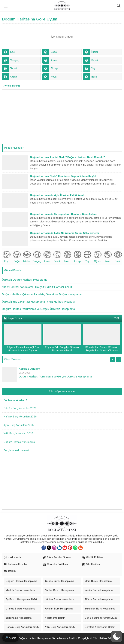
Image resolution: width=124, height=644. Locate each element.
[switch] (116, 636)
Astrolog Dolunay (29, 369)
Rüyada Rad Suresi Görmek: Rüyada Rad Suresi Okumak (102, 349)
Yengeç (37, 257)
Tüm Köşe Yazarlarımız (62, 391)
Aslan (47, 257)
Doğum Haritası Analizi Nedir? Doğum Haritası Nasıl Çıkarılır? (67, 157)
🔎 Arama (11, 638)
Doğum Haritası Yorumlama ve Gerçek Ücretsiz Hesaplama (55, 377)
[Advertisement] (62, 116)
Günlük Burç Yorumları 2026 (20, 408)
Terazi (67, 257)
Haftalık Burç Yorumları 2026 (20, 417)
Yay (87, 257)
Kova (107, 257)
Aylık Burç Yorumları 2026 (19, 425)
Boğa (17, 257)
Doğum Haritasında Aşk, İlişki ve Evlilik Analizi (58, 195)
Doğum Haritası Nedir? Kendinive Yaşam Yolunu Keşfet (63, 176)
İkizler (27, 257)
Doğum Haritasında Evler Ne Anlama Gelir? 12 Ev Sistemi (64, 233)
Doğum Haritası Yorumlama (19, 442)
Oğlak (97, 257)
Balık (118, 257)
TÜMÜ (117, 318)
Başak (57, 257)
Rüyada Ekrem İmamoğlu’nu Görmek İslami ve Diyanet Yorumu (23, 351)
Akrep (77, 257)
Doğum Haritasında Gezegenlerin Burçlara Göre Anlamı (64, 214)
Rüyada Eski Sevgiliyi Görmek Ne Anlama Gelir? (62, 349)
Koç (6, 257)
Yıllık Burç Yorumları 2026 (18, 433)
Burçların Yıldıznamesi (16, 450)
